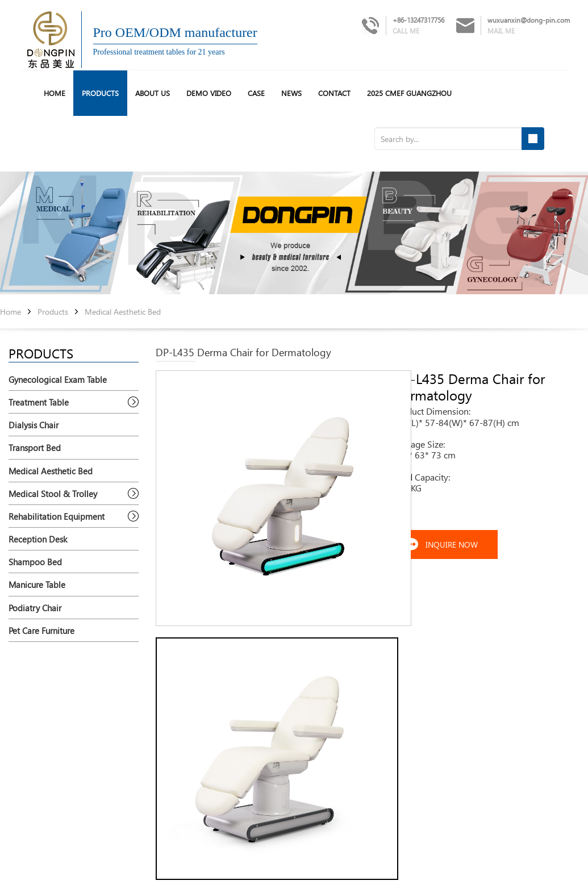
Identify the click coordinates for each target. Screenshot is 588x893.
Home (11, 312)
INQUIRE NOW (452, 544)
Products (100, 93)
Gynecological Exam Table (58, 379)
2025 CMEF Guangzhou (409, 93)
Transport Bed (35, 448)
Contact (334, 93)
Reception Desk (38, 539)
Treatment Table (39, 402)
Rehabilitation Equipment (57, 516)
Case (256, 93)
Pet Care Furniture (41, 631)
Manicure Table (37, 585)
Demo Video (209, 93)
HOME (55, 93)
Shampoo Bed (35, 562)
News (291, 93)
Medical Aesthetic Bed (123, 312)
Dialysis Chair (34, 425)
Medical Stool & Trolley (53, 494)
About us (153, 93)
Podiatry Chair (35, 608)
